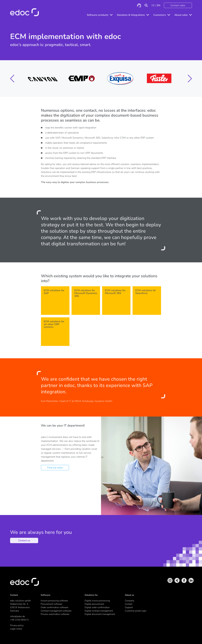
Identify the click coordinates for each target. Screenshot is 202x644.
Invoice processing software (54, 601)
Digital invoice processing (97, 601)
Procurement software (51, 604)
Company (130, 601)
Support (129, 607)
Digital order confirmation (97, 607)
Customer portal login (136, 611)
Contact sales (178, 5)
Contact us (24, 540)
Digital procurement (94, 604)
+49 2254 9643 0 (19, 620)
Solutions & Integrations (131, 15)
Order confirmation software (54, 607)
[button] (12, 79)
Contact (129, 604)
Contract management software (56, 611)
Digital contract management (99, 611)
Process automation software (55, 614)
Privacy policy (17, 625)
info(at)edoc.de (17, 616)
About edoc (181, 15)
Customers (160, 15)
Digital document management (100, 614)
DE (153, 5)
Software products (98, 15)
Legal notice (16, 629)
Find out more (55, 468)
